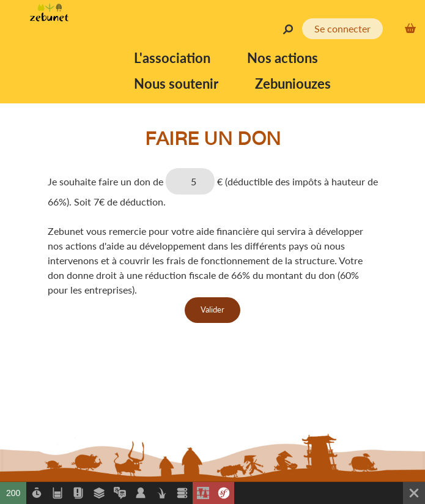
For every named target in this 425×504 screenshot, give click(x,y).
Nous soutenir (176, 83)
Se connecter (342, 28)
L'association (172, 58)
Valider (212, 309)
